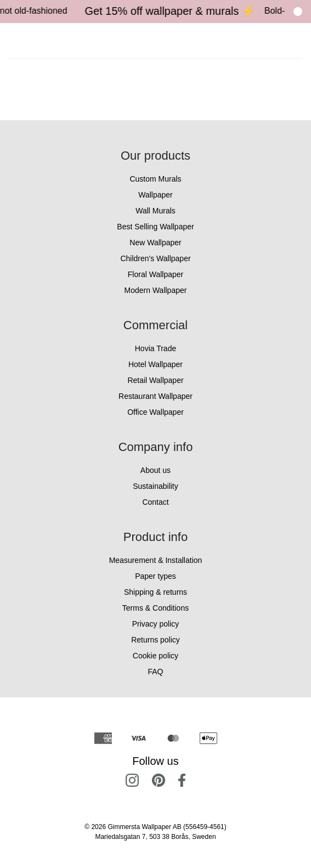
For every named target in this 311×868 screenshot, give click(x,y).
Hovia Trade (155, 348)
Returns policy (155, 640)
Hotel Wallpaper (155, 364)
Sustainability (155, 486)
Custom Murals (155, 179)
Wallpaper (155, 195)
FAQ (155, 672)
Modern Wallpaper (156, 290)
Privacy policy (156, 624)
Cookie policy (155, 656)
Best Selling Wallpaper (155, 227)
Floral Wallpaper (155, 274)
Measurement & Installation (156, 560)
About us (155, 470)
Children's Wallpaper (155, 258)
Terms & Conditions (155, 608)
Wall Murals (155, 211)
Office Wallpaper (155, 412)
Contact (155, 502)
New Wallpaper (155, 243)
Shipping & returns (155, 592)
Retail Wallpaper (155, 380)
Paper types (155, 576)
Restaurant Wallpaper (155, 396)
